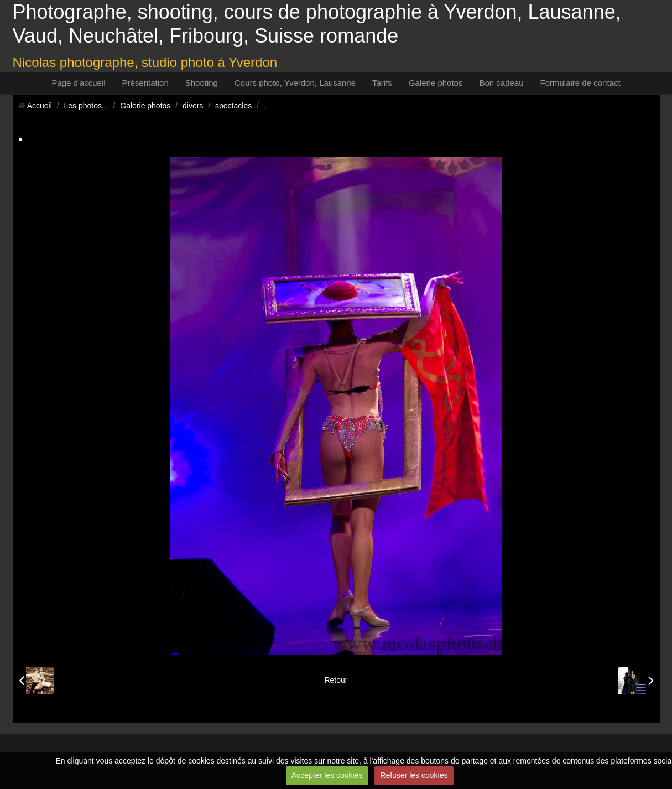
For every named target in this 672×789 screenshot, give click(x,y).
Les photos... (86, 106)
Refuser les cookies (414, 775)
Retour (336, 680)
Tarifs (382, 83)
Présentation (145, 83)
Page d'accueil (78, 83)
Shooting (202, 83)
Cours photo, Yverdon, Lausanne (295, 83)
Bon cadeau (501, 83)
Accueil (40, 106)
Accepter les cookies (327, 775)
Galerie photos (436, 83)
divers (193, 106)
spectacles (233, 106)
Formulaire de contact (580, 83)
